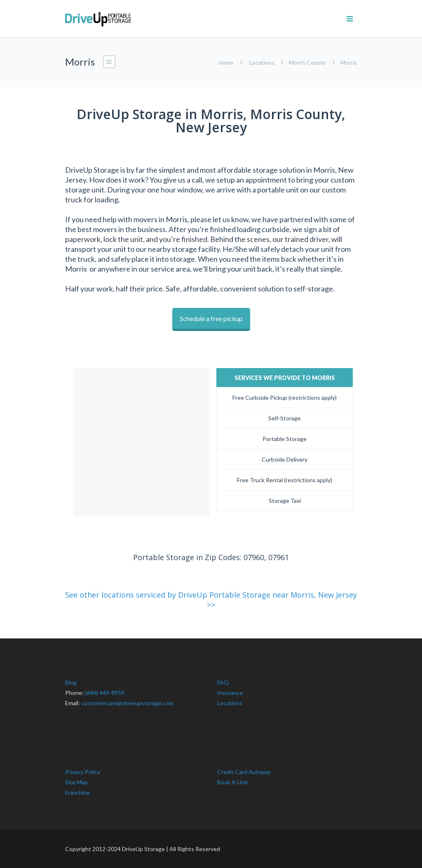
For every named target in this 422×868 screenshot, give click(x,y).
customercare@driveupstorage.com (127, 703)
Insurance (230, 693)
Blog (71, 682)
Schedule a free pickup (211, 318)
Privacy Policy (83, 772)
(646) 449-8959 (105, 693)
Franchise (77, 792)
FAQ (223, 682)
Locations (262, 62)
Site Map (76, 782)
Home (226, 62)
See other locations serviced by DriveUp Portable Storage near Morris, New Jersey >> (211, 600)
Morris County (307, 62)
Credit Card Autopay (244, 772)
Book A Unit (233, 782)
